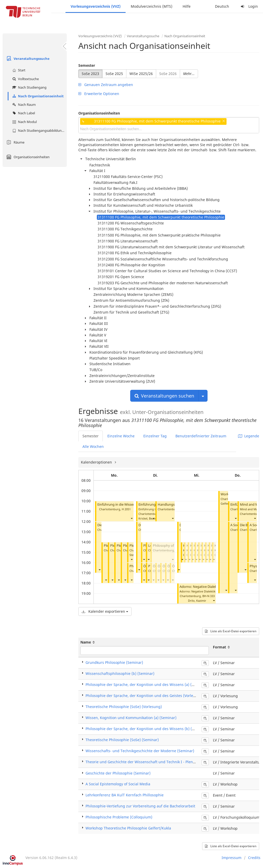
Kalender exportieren (105, 611)
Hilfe (187, 6)
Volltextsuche (25, 79)
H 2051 (126, 509)
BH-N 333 (209, 596)
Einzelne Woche (121, 436)
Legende (249, 436)
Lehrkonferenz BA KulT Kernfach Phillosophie (125, 795)
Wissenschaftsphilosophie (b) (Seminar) (120, 673)
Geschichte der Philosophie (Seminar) (118, 773)
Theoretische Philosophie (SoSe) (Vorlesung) (124, 707)
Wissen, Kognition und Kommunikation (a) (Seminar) (131, 718)
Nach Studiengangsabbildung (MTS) (39, 130)
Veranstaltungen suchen (164, 396)
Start (18, 70)
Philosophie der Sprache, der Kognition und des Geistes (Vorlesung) (144, 696)
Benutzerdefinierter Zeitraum (201, 436)
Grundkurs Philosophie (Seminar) (114, 662)
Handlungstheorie (172, 504)
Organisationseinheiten (27, 157)
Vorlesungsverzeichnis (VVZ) (96, 6)
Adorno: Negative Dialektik (200, 587)
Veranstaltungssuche (27, 59)
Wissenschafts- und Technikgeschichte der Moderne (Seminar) (140, 751)
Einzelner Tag (155, 436)
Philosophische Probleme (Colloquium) (119, 817)
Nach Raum (23, 105)
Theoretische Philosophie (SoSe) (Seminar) (122, 740)
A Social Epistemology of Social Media (118, 784)
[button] (131, 518)
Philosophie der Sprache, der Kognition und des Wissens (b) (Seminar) (147, 729)
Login (249, 6)
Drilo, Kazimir (197, 601)
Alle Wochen (93, 446)
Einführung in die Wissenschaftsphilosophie (131, 504)
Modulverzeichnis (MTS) (152, 6)
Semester (87, 65)
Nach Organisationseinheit (37, 96)
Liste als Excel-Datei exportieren (231, 631)
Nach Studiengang (29, 87)
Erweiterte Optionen (99, 94)
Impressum (232, 858)
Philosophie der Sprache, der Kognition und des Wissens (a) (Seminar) (146, 685)
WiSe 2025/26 (141, 74)
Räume (15, 142)
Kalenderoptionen (97, 462)
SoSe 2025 (114, 74)
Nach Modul (24, 122)
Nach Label (23, 113)
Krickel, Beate (147, 518)
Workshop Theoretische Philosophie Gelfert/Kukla (128, 828)
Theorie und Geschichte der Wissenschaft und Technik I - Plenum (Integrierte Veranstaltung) (166, 762)
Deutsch (222, 6)
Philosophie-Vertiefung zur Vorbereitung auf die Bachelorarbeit (140, 806)
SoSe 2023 (90, 74)
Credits (254, 858)
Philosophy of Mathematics (174, 546)
